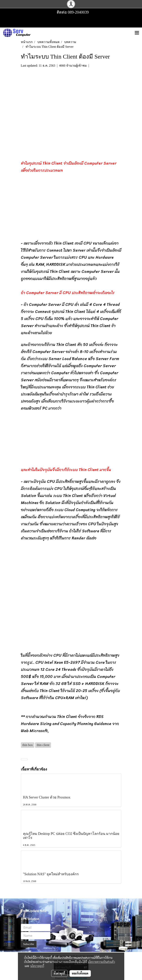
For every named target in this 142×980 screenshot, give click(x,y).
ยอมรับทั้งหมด (80, 973)
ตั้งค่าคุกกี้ (59, 973)
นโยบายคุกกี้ (37, 966)
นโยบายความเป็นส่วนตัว (101, 962)
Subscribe (29, 944)
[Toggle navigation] (137, 33)
